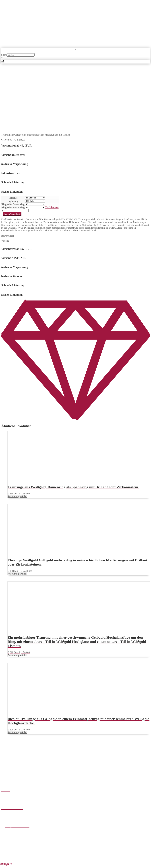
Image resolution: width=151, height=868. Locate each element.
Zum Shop (34, 853)
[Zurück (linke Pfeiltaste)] (2, 866)
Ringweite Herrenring (13, 145)
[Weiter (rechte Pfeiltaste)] (6, 866)
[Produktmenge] (15, 149)
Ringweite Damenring (13, 142)
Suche (4, 55)
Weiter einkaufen (17, 858)
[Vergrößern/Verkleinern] (2, 863)
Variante (13, 136)
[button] (75, 51)
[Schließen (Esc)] (12, 863)
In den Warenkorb (12, 152)
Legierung (13, 139)
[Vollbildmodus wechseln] (6, 863)
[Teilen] (9, 863)
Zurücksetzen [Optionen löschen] (52, 145)
